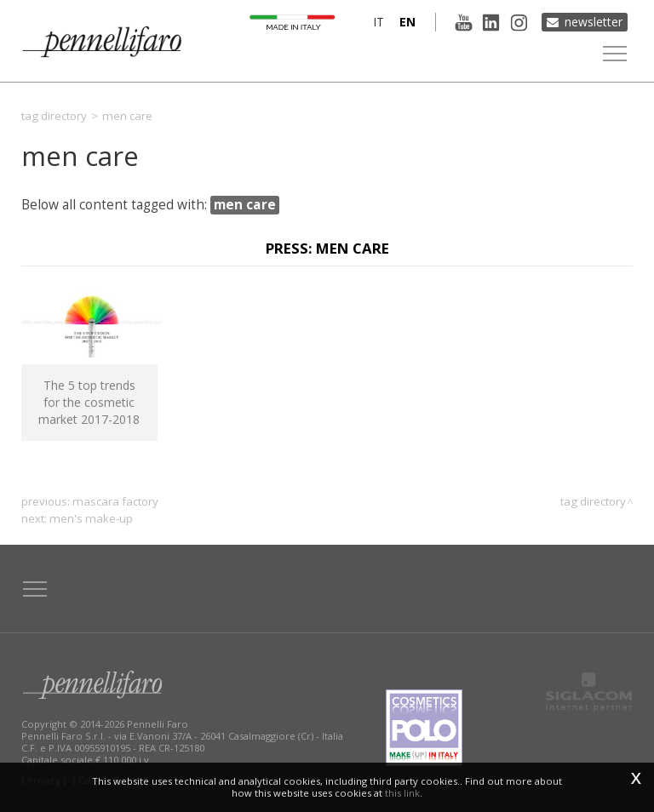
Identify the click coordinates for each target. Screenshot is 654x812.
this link (402, 793)
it (378, 22)
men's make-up (91, 518)
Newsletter (594, 22)
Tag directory (54, 116)
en (407, 22)
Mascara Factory (115, 501)
